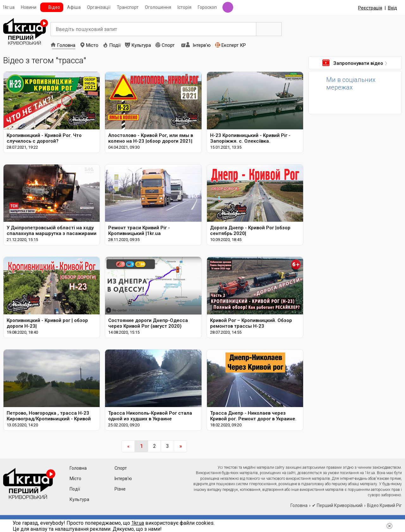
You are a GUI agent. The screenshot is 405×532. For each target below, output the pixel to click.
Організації (99, 7)
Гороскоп (207, 7)
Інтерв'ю (202, 45)
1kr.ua (9, 7)
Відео (54, 7)
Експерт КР (234, 45)
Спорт (168, 45)
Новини (29, 7)
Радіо (228, 7)
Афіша (74, 7)
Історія (184, 7)
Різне (120, 489)
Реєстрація (370, 8)
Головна (66, 45)
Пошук (269, 29)
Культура (141, 45)
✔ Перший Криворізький (337, 505)
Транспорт (128, 7)
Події (115, 45)
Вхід (393, 8)
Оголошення (158, 7)
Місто (92, 45)
